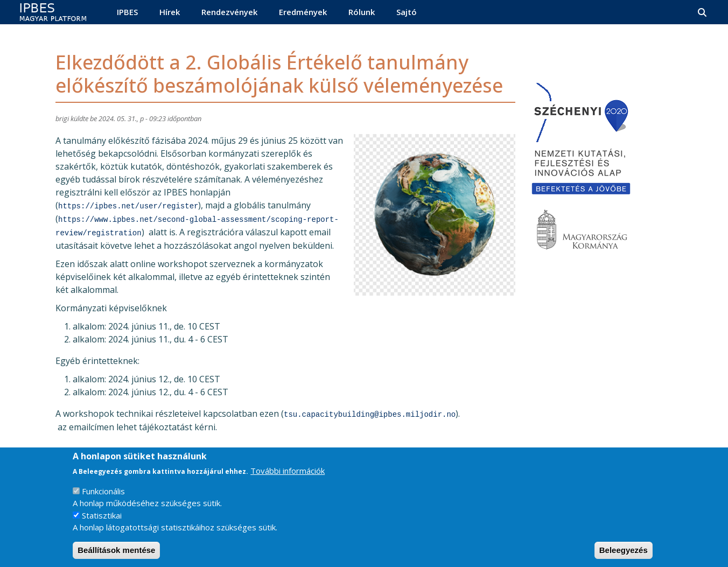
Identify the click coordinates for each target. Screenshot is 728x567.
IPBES (127, 12)
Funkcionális (103, 501)
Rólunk (362, 12)
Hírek (170, 12)
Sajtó (407, 12)
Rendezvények (229, 12)
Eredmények (303, 12)
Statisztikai (102, 525)
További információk (288, 481)
